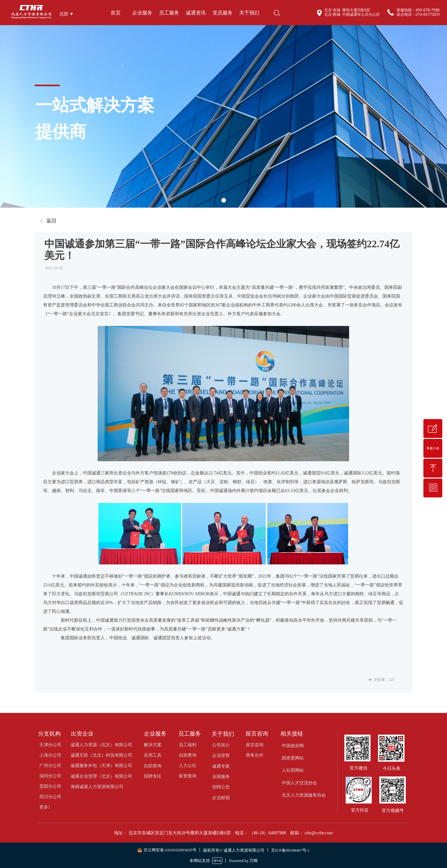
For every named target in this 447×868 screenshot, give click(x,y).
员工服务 (169, 13)
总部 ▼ (67, 14)
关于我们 (249, 13)
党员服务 (223, 13)
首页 (116, 13)
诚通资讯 (196, 13)
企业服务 (142, 13)
